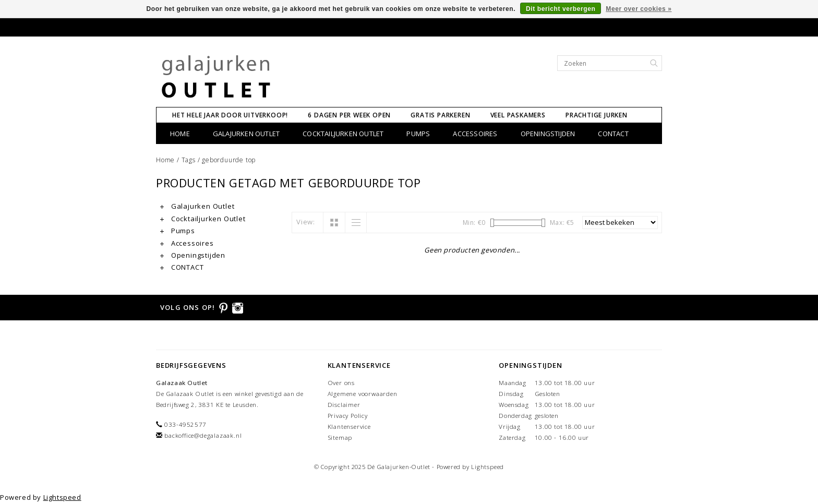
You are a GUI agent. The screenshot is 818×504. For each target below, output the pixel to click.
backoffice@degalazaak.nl (203, 435)
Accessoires (475, 134)
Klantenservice (349, 427)
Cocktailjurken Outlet (343, 134)
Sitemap (340, 437)
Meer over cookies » (639, 9)
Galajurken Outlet (246, 134)
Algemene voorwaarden (363, 394)
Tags (189, 160)
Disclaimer (344, 405)
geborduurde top (229, 160)
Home (180, 134)
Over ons (341, 383)
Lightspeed (488, 467)
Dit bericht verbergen (561, 9)
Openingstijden (548, 134)
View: (306, 222)
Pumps (418, 134)
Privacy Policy (348, 416)
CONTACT (613, 134)
